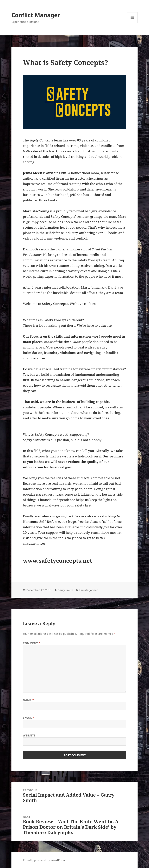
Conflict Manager (36, 15)
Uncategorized (89, 590)
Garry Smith (65, 590)
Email (29, 718)
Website (29, 735)
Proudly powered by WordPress (44, 860)
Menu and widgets (132, 23)
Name (28, 700)
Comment (32, 643)
